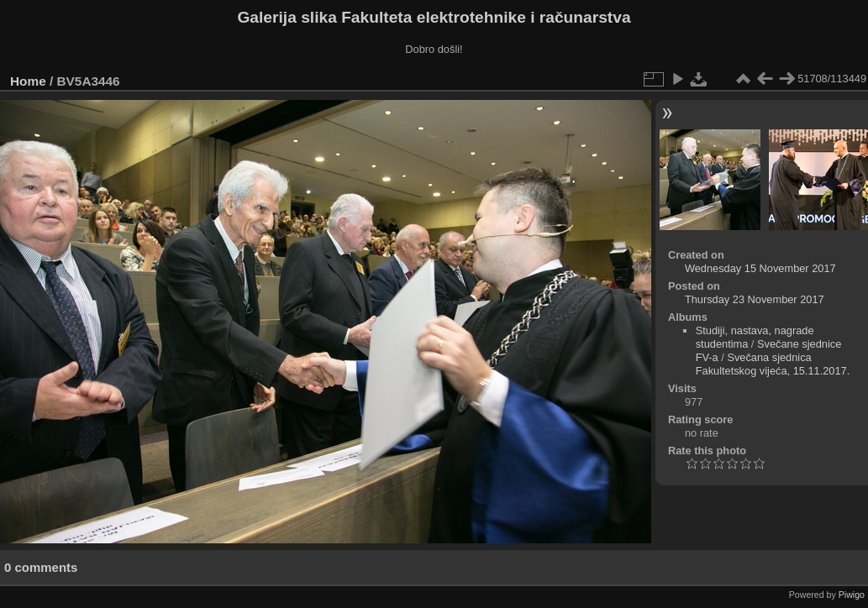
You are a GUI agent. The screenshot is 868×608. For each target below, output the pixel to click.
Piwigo (852, 595)
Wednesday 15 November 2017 (760, 268)
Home (28, 81)
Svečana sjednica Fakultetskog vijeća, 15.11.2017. (773, 364)
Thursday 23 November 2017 (755, 299)
